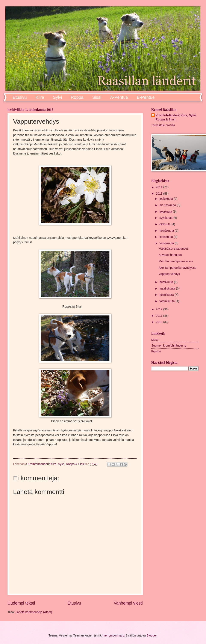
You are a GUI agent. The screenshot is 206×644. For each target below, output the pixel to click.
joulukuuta (167, 199)
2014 (160, 187)
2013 (160, 194)
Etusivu (20, 97)
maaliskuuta (168, 289)
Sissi (97, 97)
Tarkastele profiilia (163, 125)
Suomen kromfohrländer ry (169, 346)
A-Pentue (119, 97)
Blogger (152, 636)
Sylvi (58, 97)
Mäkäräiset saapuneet (173, 249)
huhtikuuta (167, 282)
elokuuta (165, 224)
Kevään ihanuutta (170, 255)
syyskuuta (166, 218)
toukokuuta (167, 243)
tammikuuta (167, 301)
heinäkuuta (167, 231)
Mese (155, 340)
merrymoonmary (113, 636)
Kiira (40, 97)
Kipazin (156, 351)
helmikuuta (167, 295)
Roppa (77, 97)
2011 (160, 316)
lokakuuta (166, 212)
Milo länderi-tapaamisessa (176, 261)
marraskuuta (168, 205)
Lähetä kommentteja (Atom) (34, 612)
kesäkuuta (167, 237)
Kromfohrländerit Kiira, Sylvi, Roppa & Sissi (176, 117)
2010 (160, 322)
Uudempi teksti (21, 603)
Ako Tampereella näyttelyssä (177, 268)
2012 (160, 309)
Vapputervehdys (169, 274)
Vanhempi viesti (128, 603)
